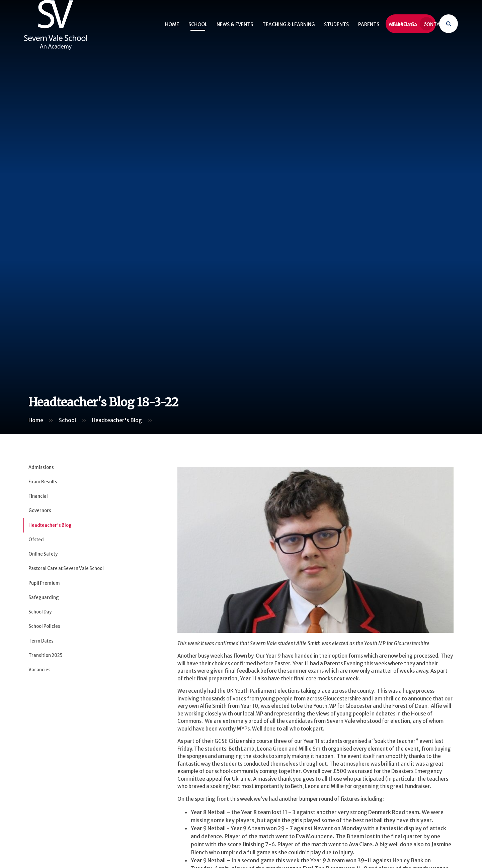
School (67, 420)
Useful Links (412, 22)
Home (36, 420)
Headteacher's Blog (117, 420)
